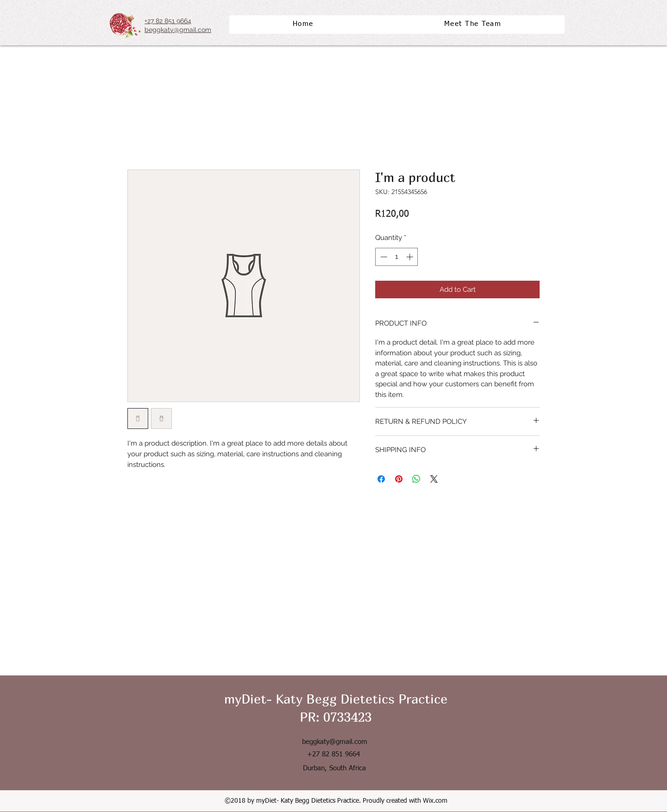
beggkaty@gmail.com (335, 742)
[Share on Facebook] (381, 479)
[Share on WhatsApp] (416, 479)
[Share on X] (434, 479)
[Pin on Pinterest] (399, 479)
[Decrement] (383, 257)
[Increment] (411, 257)
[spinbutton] (397, 257)
